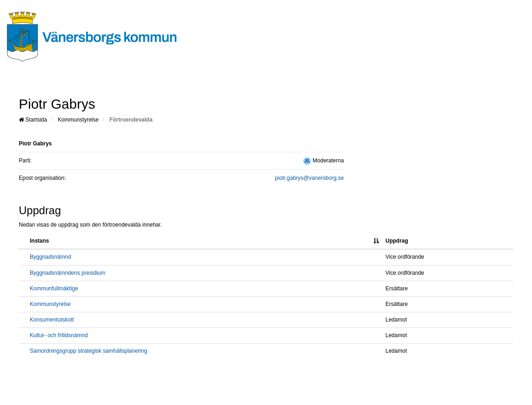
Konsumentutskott (52, 320)
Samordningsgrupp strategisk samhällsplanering (88, 351)
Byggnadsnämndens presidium (68, 273)
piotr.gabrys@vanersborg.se (309, 178)
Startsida (33, 120)
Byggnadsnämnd (50, 257)
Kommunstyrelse (78, 120)
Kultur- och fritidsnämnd (59, 335)
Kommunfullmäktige (54, 288)
